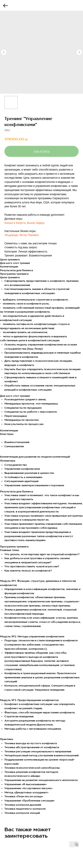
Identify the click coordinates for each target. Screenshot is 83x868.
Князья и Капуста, (15, 223)
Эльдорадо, (12, 235)
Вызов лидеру (36, 223)
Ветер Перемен (29, 235)
